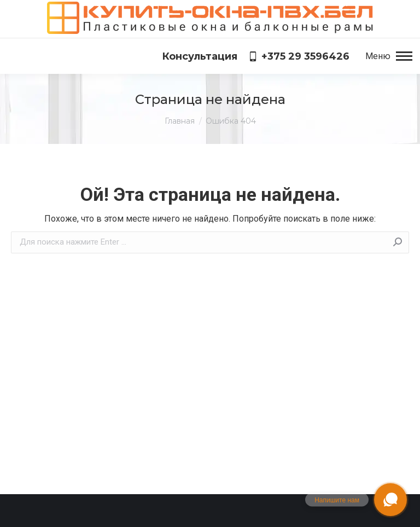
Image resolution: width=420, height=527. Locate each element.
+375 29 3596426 (299, 56)
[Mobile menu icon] (389, 56)
